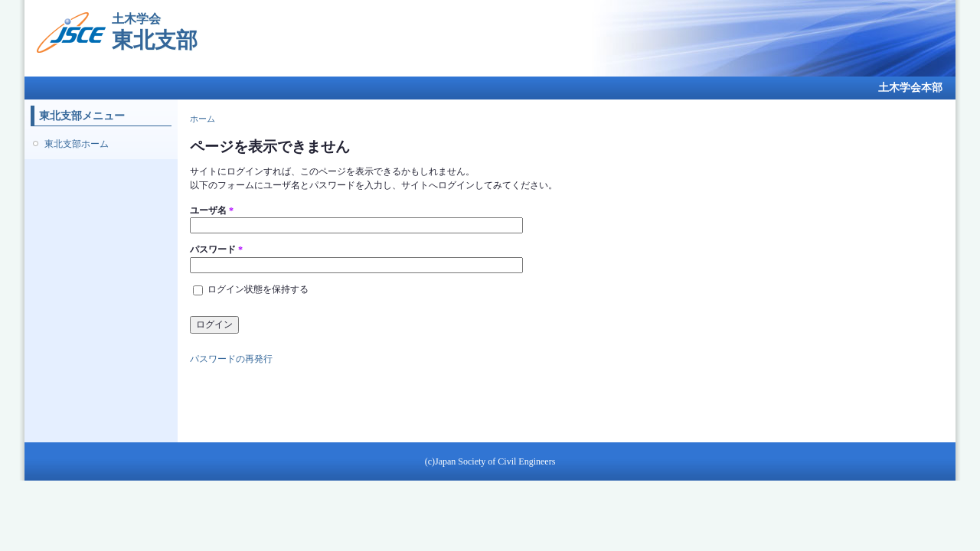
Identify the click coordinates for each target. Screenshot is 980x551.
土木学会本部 (910, 88)
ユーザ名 (212, 210)
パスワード (216, 249)
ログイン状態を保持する (258, 289)
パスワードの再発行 (231, 359)
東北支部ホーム (77, 144)
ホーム (203, 119)
